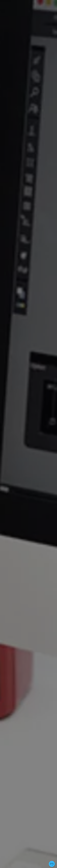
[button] (52, 864)
